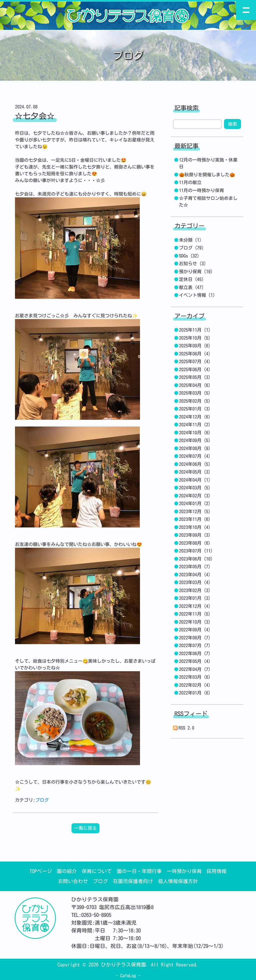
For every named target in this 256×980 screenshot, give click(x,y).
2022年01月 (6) (195, 693)
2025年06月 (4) (195, 369)
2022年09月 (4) (195, 630)
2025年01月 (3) (195, 409)
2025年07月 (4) (195, 361)
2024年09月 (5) (195, 440)
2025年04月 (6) (195, 385)
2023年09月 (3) (195, 535)
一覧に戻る (85, 828)
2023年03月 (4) (195, 582)
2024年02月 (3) (195, 496)
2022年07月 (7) (195, 645)
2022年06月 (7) (195, 653)
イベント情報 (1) (197, 295)
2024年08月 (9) (195, 448)
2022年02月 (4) (195, 685)
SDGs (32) (189, 256)
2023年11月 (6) (195, 519)
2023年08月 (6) (195, 543)
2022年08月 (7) (195, 638)
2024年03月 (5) (195, 488)
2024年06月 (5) (195, 464)
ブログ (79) (191, 248)
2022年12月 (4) (195, 606)
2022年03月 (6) (195, 677)
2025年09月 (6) (195, 346)
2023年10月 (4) (195, 527)
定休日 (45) (191, 279)
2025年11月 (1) (195, 330)
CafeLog (128, 975)
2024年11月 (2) (195, 425)
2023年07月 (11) (196, 551)
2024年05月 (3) (195, 472)
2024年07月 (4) (195, 456)
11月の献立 (190, 182)
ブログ (42, 800)
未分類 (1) (190, 240)
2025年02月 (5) (195, 401)
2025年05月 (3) (195, 377)
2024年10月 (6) (195, 433)
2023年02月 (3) (195, 590)
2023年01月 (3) (195, 598)
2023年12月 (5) (195, 511)
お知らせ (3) (192, 263)
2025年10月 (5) (195, 338)
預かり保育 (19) (196, 271)
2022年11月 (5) (195, 614)
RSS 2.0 (184, 728)
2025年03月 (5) (195, 393)
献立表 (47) (191, 287)
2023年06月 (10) (196, 559)
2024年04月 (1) (195, 480)
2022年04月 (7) (195, 669)
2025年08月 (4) (195, 354)
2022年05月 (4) (195, 661)
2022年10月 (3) (195, 622)
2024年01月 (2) (195, 503)
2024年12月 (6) (195, 417)
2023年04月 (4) (195, 575)
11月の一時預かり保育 (201, 190)
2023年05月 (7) (195, 567)
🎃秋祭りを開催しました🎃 (207, 175)
